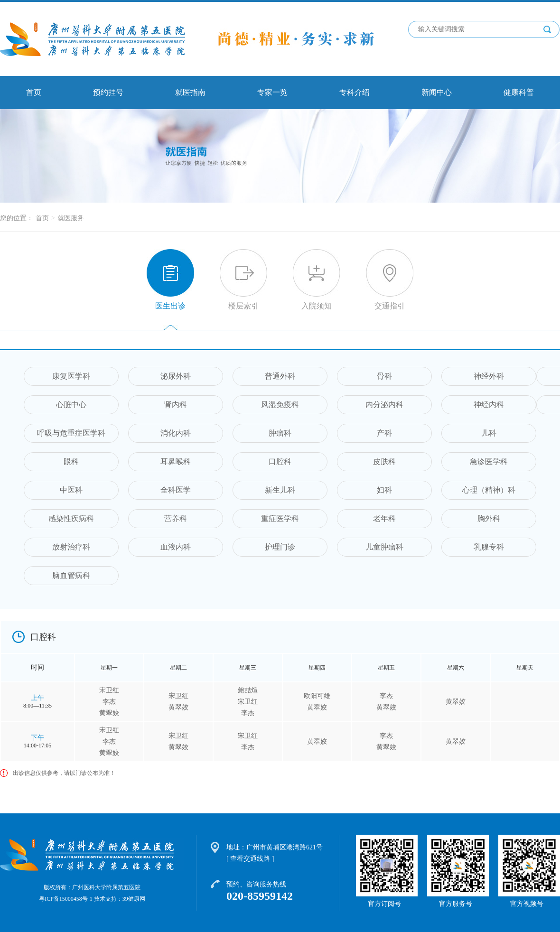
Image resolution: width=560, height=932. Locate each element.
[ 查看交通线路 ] (250, 859)
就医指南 (190, 92)
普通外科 (280, 376)
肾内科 (176, 405)
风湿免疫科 (280, 405)
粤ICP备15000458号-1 (66, 899)
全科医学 (176, 490)
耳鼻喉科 (176, 461)
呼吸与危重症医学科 (71, 433)
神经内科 (489, 405)
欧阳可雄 (317, 696)
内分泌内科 (384, 405)
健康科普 (519, 92)
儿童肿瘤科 (384, 547)
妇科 (384, 490)
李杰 (109, 702)
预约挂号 (108, 92)
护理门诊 (280, 547)
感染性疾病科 (71, 518)
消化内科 (176, 433)
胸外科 (489, 518)
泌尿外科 (176, 376)
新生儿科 (280, 490)
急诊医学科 (489, 461)
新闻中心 (437, 92)
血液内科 (176, 547)
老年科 (384, 518)
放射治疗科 (71, 547)
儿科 (489, 433)
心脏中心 (71, 405)
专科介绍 (355, 92)
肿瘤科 (280, 433)
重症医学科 (280, 518)
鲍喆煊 (248, 690)
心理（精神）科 (489, 490)
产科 (384, 433)
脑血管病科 (71, 575)
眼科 (71, 461)
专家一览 (272, 92)
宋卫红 (109, 690)
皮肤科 (384, 461)
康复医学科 (71, 376)
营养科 (176, 518)
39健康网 (134, 899)
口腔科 (280, 461)
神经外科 (489, 376)
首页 (34, 92)
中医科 (71, 490)
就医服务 (71, 218)
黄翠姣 (109, 713)
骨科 (384, 376)
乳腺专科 (489, 547)
